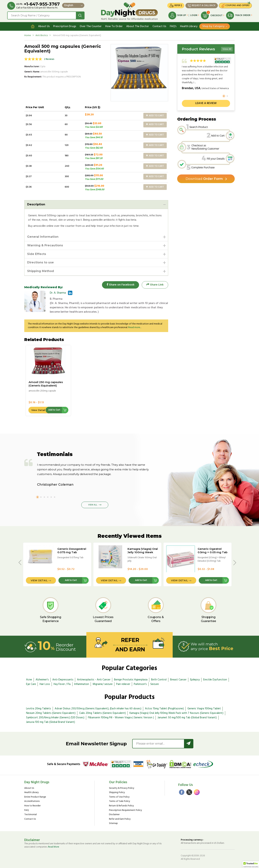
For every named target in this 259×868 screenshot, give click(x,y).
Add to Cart (155, 116)
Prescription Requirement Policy (125, 810)
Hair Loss (45, 684)
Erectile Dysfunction (215, 680)
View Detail (38, 410)
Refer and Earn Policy (120, 819)
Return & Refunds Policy (121, 806)
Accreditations (32, 802)
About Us (44, 26)
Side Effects (37, 254)
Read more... (135, 327)
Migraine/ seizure (103, 684)
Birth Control (159, 680)
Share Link (155, 285)
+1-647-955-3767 (42, 4)
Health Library (189, 26)
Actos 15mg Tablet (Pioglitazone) (164, 709)
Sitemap (113, 824)
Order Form (204, 179)
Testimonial (30, 815)
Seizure (155, 684)
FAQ (27, 810)
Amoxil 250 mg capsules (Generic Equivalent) (46, 384)
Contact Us (159, 26)
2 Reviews (49, 59)
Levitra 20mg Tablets (39, 709)
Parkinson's (140, 684)
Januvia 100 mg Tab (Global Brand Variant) (51, 722)
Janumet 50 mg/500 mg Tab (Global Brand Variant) (187, 718)
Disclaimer (114, 815)
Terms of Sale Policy (120, 802)
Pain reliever (123, 684)
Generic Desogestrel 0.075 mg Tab (72, 551)
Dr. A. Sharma (58, 293)
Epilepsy (195, 680)
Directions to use (40, 263)
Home (28, 35)
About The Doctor (138, 26)
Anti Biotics (42, 35)
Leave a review (206, 103)
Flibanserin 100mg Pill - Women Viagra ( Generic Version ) (121, 718)
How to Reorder (32, 806)
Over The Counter (91, 26)
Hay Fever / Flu (62, 684)
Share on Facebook (121, 285)
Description (36, 204)
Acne (29, 680)
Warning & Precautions (45, 245)
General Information (43, 237)
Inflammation (82, 684)
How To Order (114, 26)
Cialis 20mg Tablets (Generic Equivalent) (103, 713)
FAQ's (173, 26)
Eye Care (31, 684)
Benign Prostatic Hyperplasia (131, 680)
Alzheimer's (42, 680)
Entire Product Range (35, 797)
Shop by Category (213, 26)
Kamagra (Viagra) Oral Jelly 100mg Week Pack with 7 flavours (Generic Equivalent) (143, 554)
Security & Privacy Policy (122, 788)
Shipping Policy (117, 793)
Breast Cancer (178, 680)
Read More (54, 847)
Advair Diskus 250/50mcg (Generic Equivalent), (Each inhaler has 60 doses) (98, 709)
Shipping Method (41, 271)
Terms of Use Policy (119, 797)
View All (227, 49)
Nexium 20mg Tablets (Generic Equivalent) (51, 713)
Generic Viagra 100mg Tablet (204, 709)
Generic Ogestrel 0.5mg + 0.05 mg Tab (213, 551)
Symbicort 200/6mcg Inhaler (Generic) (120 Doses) (55, 718)
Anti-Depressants (63, 680)
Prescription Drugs (65, 26)
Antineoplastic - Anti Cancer (94, 680)
